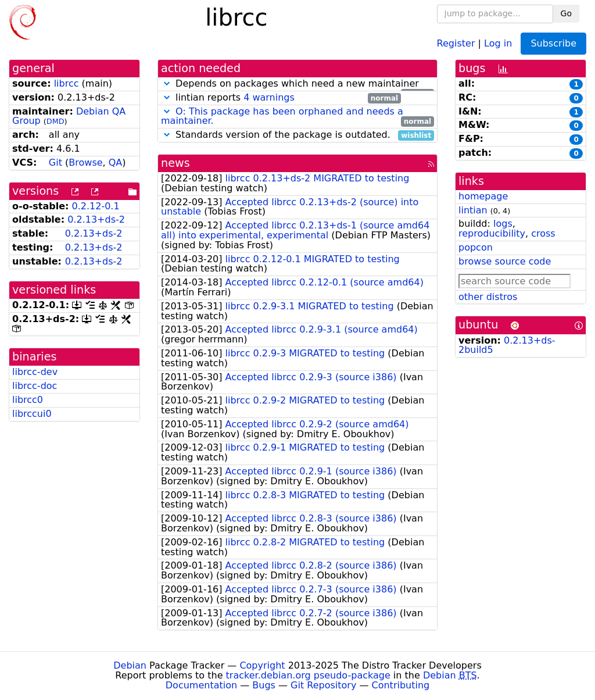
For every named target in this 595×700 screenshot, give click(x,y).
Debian (130, 665)
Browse (85, 162)
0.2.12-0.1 (96, 206)
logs (503, 224)
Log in (498, 43)
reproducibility (492, 233)
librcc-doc (35, 386)
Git (55, 162)
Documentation (201, 685)
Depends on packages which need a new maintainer (297, 84)
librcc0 (28, 400)
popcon (476, 247)
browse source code (505, 261)
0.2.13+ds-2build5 (507, 345)
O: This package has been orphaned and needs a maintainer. (282, 116)
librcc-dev (35, 372)
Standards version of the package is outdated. (297, 135)
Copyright (262, 665)
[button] (167, 83)
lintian (473, 210)
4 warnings (269, 97)
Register (456, 43)
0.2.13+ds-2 (96, 219)
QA (116, 162)
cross (543, 233)
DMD (55, 121)
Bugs (264, 685)
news (175, 163)
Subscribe (553, 43)
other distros (488, 297)
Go (566, 13)
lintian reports (281, 98)
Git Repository (323, 685)
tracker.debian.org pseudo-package (308, 675)
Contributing (401, 685)
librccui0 (32, 414)
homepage (483, 196)
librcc (67, 83)
